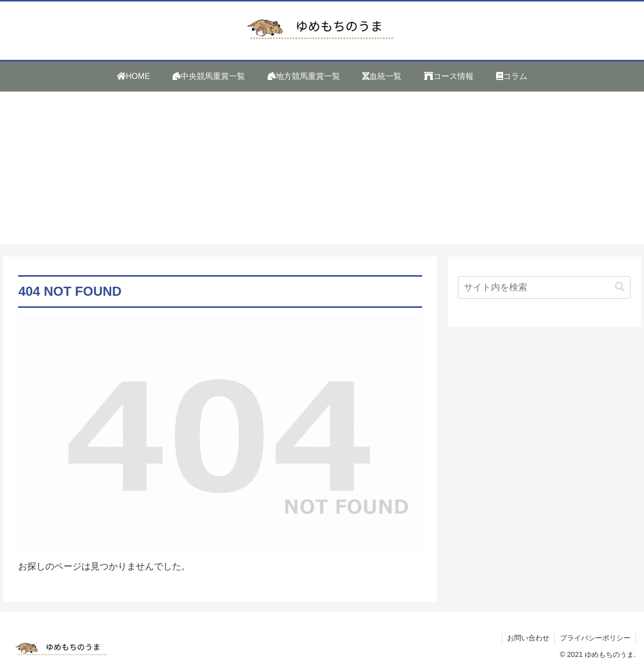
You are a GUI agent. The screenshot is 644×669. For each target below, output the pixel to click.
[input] (544, 287)
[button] (620, 287)
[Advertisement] (322, 174)
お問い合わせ (528, 638)
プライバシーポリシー (595, 638)
